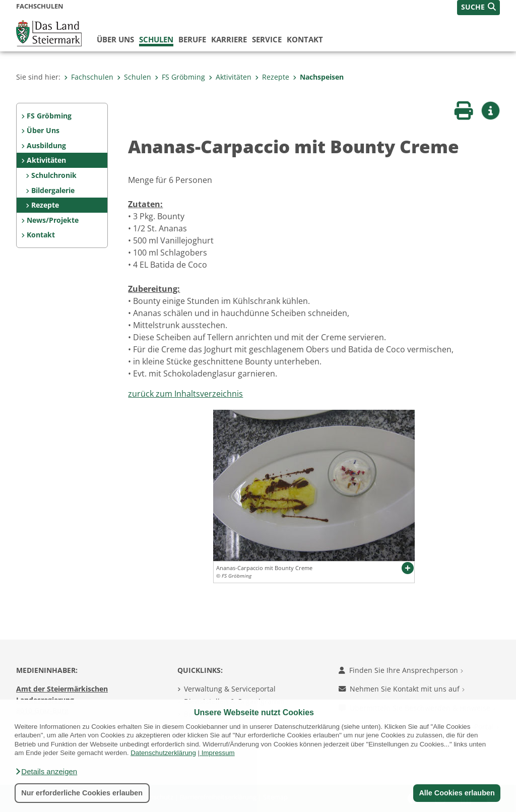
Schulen (156, 39)
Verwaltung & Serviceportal (230, 689)
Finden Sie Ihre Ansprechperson (401, 670)
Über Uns (43, 130)
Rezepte (272, 77)
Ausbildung (46, 145)
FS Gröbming (180, 77)
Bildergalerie (53, 190)
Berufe (192, 39)
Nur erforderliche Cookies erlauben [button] (82, 793)
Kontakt (305, 39)
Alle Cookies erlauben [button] (457, 793)
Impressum (218, 753)
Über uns (115, 39)
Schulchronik (54, 175)
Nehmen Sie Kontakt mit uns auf (402, 689)
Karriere (229, 39)
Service (267, 39)
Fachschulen (89, 77)
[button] (46, 772)
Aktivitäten (230, 77)
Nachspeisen (318, 77)
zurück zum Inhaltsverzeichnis (185, 394)
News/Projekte (53, 220)
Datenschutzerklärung (163, 753)
